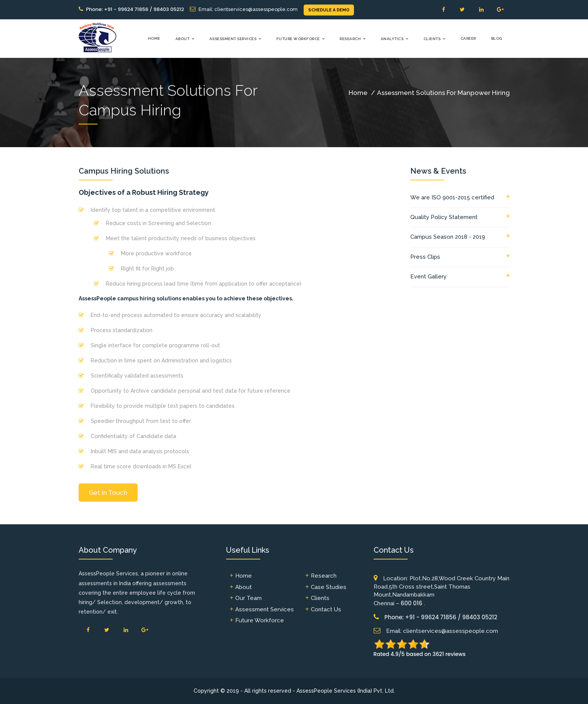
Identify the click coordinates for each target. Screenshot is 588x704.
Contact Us (326, 609)
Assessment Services (233, 39)
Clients (432, 39)
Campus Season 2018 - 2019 (448, 237)
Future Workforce (298, 39)
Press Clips (425, 257)
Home (154, 38)
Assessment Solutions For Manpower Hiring (443, 93)
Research (350, 39)
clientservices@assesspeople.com (256, 9)
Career (468, 38)
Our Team (248, 598)
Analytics (392, 39)
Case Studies (329, 587)
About (183, 39)
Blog (497, 38)
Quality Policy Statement (444, 217)
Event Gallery (428, 277)
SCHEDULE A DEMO (329, 10)
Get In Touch (108, 493)
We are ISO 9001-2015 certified (452, 197)
